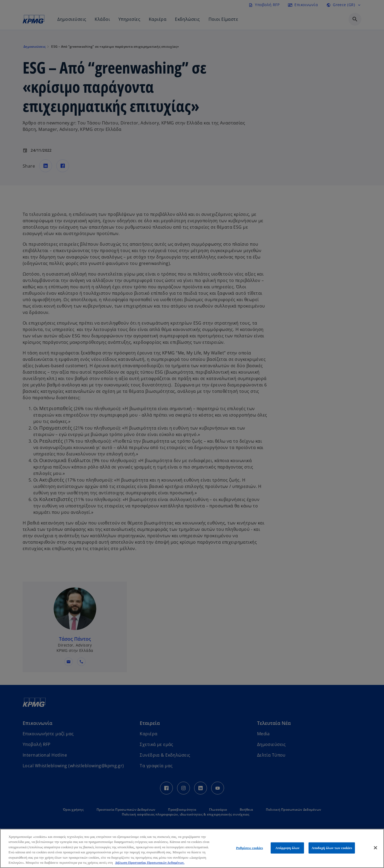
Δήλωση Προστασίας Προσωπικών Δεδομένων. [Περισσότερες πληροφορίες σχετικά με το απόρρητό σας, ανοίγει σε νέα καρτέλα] (150, 863)
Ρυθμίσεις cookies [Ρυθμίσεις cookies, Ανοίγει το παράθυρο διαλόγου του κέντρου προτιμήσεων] (249, 848)
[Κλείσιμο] (375, 848)
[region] (192, 848)
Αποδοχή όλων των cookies (332, 848)
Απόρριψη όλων (287, 848)
